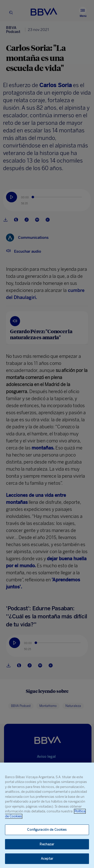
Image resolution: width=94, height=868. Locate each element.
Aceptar (47, 859)
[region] (47, 815)
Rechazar (47, 844)
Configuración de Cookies (47, 830)
